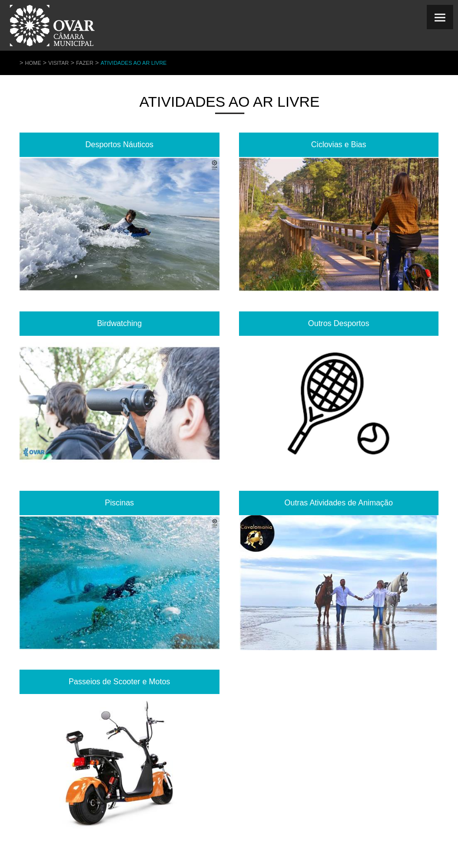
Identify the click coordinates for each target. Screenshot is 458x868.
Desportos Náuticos (119, 145)
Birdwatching (119, 323)
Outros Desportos (339, 323)
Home (33, 63)
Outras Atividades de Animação (339, 503)
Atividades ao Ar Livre (134, 63)
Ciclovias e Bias (339, 145)
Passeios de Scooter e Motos (119, 682)
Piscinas (119, 503)
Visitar (59, 63)
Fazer (85, 63)
